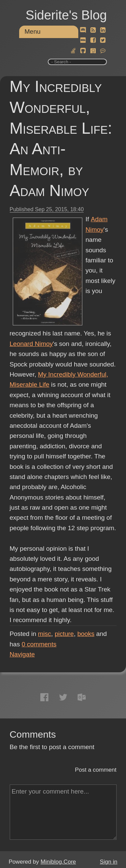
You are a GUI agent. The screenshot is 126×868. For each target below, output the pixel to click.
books (86, 634)
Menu (33, 31)
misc (45, 634)
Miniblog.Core (58, 862)
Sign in (109, 862)
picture (64, 634)
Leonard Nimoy (31, 344)
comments (39, 644)
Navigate (22, 654)
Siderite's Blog (66, 15)
